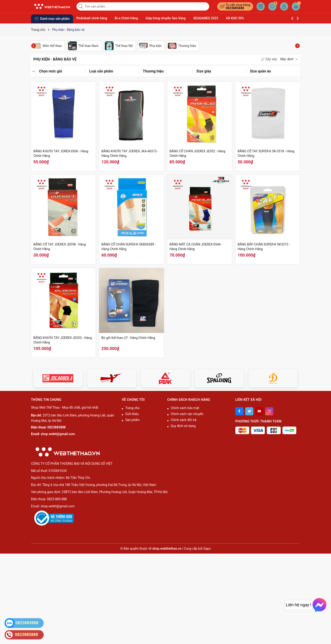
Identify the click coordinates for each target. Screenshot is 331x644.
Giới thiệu (132, 414)
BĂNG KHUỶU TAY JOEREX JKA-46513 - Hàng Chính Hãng (130, 153)
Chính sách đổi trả (184, 420)
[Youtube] (259, 411)
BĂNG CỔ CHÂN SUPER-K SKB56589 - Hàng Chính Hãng (128, 247)
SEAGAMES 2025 (206, 18)
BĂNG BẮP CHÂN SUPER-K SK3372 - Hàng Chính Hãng (264, 247)
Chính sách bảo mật (185, 408)
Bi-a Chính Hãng (126, 18)
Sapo (207, 549)
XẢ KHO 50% (235, 18)
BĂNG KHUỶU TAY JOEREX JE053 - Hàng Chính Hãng (63, 340)
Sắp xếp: (269, 59)
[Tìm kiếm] (81, 6)
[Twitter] (249, 411)
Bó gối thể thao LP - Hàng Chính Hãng (128, 338)
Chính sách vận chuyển (187, 414)
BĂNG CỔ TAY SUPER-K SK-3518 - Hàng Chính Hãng (266, 153)
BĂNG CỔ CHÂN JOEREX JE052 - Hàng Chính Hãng (197, 153)
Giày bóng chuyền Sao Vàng (166, 18)
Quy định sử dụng (183, 426)
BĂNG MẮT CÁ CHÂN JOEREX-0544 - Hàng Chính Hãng (196, 247)
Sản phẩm (133, 420)
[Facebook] (239, 411)
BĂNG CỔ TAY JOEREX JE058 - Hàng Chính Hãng (60, 247)
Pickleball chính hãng (92, 18)
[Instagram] (269, 411)
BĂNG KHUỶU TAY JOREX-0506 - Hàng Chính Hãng (61, 153)
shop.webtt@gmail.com (58, 434)
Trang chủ (132, 408)
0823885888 (235, 8)
